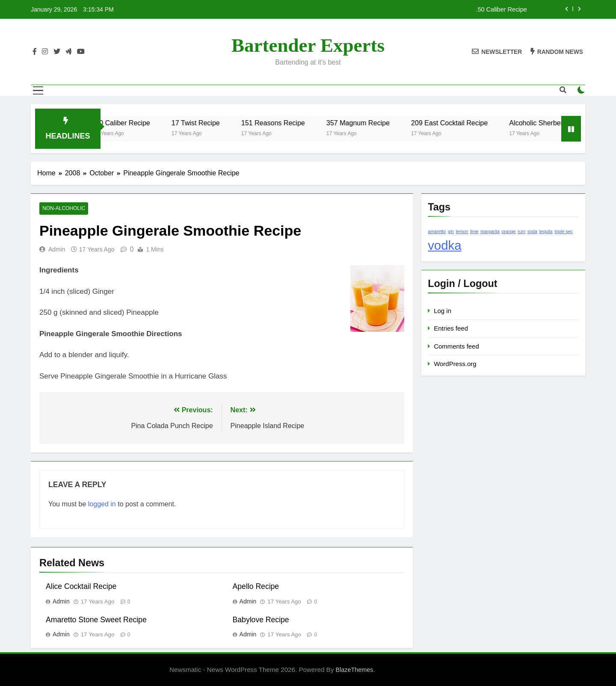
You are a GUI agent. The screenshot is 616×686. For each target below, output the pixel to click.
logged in (102, 504)
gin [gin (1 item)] (451, 231)
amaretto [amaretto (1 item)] (437, 231)
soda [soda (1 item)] (532, 231)
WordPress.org (455, 364)
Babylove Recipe (261, 620)
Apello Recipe (256, 586)
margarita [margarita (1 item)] (490, 231)
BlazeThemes (355, 670)
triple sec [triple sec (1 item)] (564, 231)
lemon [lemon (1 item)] (462, 231)
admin (57, 249)
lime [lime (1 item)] (474, 231)
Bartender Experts (308, 45)
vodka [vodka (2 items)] (444, 245)
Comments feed (456, 346)
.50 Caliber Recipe (501, 9)
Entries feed (451, 328)
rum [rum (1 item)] (521, 231)
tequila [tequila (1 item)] (546, 231)
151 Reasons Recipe (281, 123)
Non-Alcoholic (64, 209)
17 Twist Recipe (203, 123)
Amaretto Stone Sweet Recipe (96, 620)
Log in (443, 311)
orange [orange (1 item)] (508, 231)
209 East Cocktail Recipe (457, 123)
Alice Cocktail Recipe (81, 586)
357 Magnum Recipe (366, 123)
